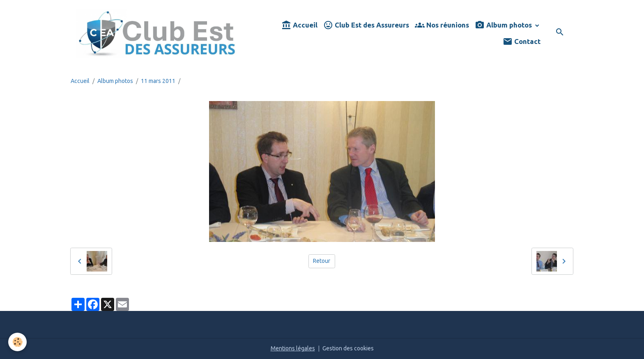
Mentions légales (293, 348)
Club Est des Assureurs (366, 25)
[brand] (157, 33)
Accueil (299, 25)
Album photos (504, 25)
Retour (322, 261)
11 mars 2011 (158, 81)
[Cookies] (17, 342)
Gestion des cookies (348, 348)
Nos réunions (442, 25)
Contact (522, 42)
